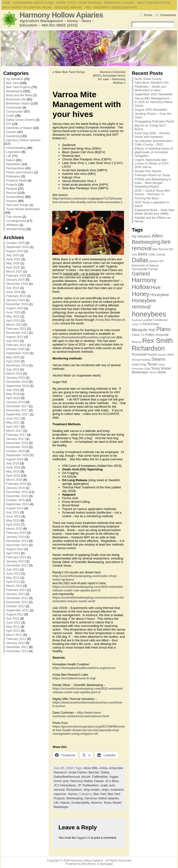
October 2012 (16, 606)
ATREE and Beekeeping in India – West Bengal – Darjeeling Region (153, 183)
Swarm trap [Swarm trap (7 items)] (139, 364)
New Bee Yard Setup (70, 72)
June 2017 (13, 418)
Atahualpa (106, 864)
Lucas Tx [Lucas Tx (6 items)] (137, 324)
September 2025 (18, 247)
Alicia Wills (91, 768)
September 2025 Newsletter (154, 94)
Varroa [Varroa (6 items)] (153, 372)
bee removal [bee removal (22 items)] (151, 245)
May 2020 (13, 357)
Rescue (11, 193)
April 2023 (13, 320)
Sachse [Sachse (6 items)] (162, 355)
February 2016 (16, 484)
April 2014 (13, 553)
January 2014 (16, 561)
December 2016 (17, 443)
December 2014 (17, 541)
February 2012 (16, 639)
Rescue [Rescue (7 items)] (136, 342)
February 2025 (16, 276)
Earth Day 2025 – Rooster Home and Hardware (152, 135)
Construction (15, 112)
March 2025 (14, 271)
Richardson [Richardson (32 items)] (148, 348)
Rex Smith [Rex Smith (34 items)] (157, 341)
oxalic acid (107, 785)
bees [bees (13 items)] (143, 254)
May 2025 (13, 263)
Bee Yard (12, 83)
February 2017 (16, 435)
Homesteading (16, 148)
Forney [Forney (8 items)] (153, 269)
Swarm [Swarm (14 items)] (158, 359)
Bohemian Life (16, 99)
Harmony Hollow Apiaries (61, 15)
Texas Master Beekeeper (23, 209)
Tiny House (14, 217)
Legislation (14, 152)
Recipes (12, 189)
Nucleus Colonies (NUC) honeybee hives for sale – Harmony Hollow (109, 77)
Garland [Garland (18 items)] (141, 274)
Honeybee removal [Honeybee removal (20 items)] (144, 304)
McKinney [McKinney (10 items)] (151, 324)
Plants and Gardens (20, 172)
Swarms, (97, 803)
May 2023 (13, 316)
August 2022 (15, 337)
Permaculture (15, 168)
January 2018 (16, 402)
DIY (9, 124)
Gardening (13, 136)
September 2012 (18, 610)
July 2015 (13, 512)
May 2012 (13, 627)
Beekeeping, (75, 798)
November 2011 (17, 651)
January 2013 (16, 594)
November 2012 (17, 602)
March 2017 (14, 431)
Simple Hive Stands (148, 171)
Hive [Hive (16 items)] (156, 287)
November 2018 (17, 382)
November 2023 (17, 304)
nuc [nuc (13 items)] (152, 330)
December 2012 (17, 598)
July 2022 (13, 341)
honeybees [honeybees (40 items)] (149, 314)
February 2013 (16, 590)
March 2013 (14, 586)
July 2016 (13, 463)
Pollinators (13, 176)
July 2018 (13, 390)
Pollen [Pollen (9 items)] (150, 335)
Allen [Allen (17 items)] (157, 236)
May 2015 (13, 520)
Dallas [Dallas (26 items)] (140, 260)
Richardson (74, 790)
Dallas (105, 772)
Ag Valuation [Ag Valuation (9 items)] (141, 236)
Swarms (12, 201)
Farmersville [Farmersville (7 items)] (139, 269)
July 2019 (13, 369)
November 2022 (17, 333)
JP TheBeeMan (88, 785)
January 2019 (16, 378)
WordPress (89, 864)
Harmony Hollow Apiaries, (102, 798)
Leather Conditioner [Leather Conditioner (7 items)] (155, 320)
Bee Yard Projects (18, 87)
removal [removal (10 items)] (162, 335)
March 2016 (14, 480)
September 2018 (18, 386)
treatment (117, 790)
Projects (12, 185)
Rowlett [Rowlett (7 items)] (152, 355)
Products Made (17, 180)
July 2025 (13, 255)
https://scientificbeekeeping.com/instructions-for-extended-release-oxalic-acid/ (89, 599)
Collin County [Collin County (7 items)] (157, 255)
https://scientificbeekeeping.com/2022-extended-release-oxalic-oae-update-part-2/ (88, 589)
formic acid (61, 781)
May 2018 (13, 394)
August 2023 (15, 308)
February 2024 (16, 296)
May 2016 (13, 471)
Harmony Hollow (81, 781)
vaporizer (60, 794)
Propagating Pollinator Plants (154, 121)
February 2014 (16, 557)
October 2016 (16, 451)
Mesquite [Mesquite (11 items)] (140, 330)
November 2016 (17, 447)
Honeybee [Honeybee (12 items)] (160, 295)
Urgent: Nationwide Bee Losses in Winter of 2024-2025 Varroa (152, 163)
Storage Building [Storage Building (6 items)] (141, 360)
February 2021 (16, 345)
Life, (57, 803)
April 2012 (13, 631)
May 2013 (13, 578)
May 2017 (13, 422)
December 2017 (17, 406)
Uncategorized (16, 221)
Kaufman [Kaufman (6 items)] (137, 320)
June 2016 (13, 467)
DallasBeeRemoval (67, 777)
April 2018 (13, 398)
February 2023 (16, 329)
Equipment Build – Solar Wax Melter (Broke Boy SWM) (154, 212)
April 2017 (13, 427)
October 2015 (16, 500)
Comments (168, 15)
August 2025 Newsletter (151, 110)
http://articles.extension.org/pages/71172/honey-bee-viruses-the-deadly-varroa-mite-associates (88, 200)
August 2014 (15, 549)
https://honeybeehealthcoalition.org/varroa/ (84, 337)
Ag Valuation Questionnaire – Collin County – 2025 (154, 143)
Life (9, 156)
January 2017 (16, 439)
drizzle (86, 777)
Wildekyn (12, 225)
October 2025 (16, 243)
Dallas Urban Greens (21, 120)
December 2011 (17, 647)
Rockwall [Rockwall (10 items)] (139, 354)
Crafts (10, 116)
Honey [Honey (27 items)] (140, 294)
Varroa (72, 794)
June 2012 (13, 622)
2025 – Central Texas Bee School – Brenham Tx (152, 192)
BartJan (94, 772)
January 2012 (16, 643)
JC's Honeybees (65, 785)
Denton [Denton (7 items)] (154, 261)
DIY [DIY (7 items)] (162, 261)
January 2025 (16, 280)
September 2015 (18, 504)
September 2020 (18, 353)
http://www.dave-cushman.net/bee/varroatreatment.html (81, 714)
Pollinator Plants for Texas (152, 175)
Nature (11, 160)
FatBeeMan (100, 777)
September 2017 (18, 414)
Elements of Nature (19, 128)
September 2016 (18, 455)
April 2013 (13, 582)
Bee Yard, (101, 794)
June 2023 (13, 312)
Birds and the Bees (19, 95)
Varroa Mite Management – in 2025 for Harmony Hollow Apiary (154, 102)
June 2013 (13, 574)
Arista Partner (78, 772)
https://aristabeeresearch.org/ (74, 678)
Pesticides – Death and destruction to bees (150, 88)
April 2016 (13, 476)
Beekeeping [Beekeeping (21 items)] (146, 242)
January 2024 (16, 300)
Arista (104, 768)
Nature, (66, 803)
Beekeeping (14, 91)
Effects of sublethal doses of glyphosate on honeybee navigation (154, 152)
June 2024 (13, 292)
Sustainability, (81, 803)
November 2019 (17, 365)
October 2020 (16, 349)
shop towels (92, 790)
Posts (148, 15)
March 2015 (14, 529)
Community (14, 107)
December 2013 (17, 565)
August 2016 (15, 459)
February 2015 (16, 533)
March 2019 (14, 373)
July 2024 (13, 288)
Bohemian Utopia (18, 103)
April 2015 (13, 525)
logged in (83, 838)
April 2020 (13, 361)
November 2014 (17, 545)
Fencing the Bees (147, 198)
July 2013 (13, 569)
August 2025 (15, 251)
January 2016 (16, 488)
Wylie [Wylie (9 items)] (162, 372)
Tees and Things (18, 205)
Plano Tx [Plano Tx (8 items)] (138, 335)
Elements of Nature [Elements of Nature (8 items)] (145, 265)
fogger (114, 777)
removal (59, 790)
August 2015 (15, 508)
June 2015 (13, 516)
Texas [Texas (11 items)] (152, 364)
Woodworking (15, 229)
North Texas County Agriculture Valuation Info (152, 81)
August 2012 (15, 614)
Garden (11, 132)
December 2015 (17, 492)
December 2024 (17, 284)
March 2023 (14, 325)
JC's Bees (112, 781)
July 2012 (13, 618)
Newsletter (13, 164)
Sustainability (15, 197)
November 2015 (17, 496)
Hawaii (99, 781)
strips (105, 790)
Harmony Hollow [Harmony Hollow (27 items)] (144, 283)
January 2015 (16, 537)
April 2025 (13, 267)
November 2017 (17, 410)
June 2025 (13, 259)
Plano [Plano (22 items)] (163, 329)
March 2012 (14, 635)
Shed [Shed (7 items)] (170, 355)
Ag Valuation (15, 79)
